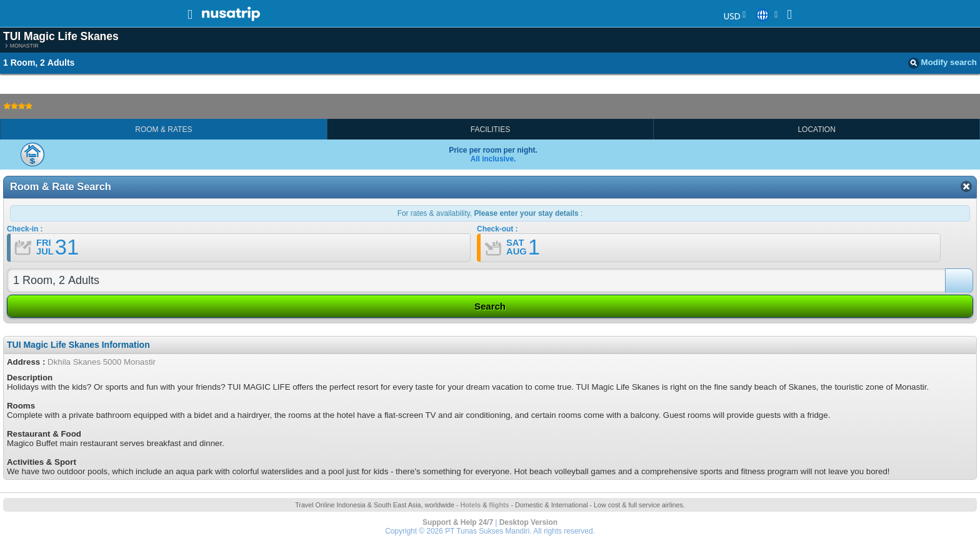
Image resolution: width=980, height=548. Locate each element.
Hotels (471, 505)
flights (499, 505)
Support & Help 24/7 (458, 522)
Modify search (942, 63)
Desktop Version (528, 522)
